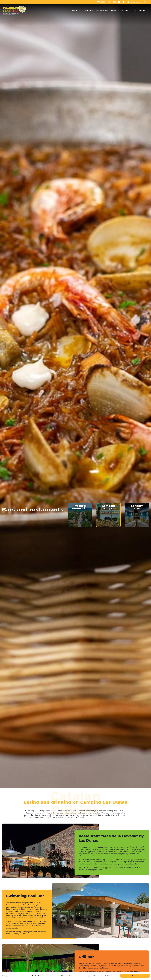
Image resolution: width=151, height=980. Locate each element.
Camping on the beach (82, 10)
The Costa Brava (140, 10)
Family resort (102, 10)
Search (135, 976)
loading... (6, 976)
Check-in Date (36, 976)
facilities (137, 507)
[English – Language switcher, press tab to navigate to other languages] (146, 2)
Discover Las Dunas (120, 10)
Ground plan (136, 2)
